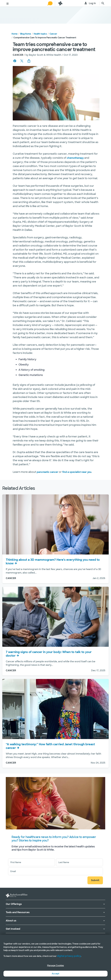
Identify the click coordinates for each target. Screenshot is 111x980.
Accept (55, 974)
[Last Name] (79, 862)
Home (15, 34)
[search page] (103, 3)
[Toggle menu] (8, 4)
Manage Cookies (55, 965)
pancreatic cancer (47, 472)
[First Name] (32, 862)
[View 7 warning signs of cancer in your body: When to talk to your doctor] (55, 617)
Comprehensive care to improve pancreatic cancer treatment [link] (45, 38)
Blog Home (26, 34)
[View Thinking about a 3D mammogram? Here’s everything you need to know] (55, 524)
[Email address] (55, 871)
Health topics (40, 34)
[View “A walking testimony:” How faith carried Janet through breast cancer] (55, 709)
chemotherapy (75, 158)
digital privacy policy (69, 956)
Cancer (53, 34)
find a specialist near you (77, 472)
